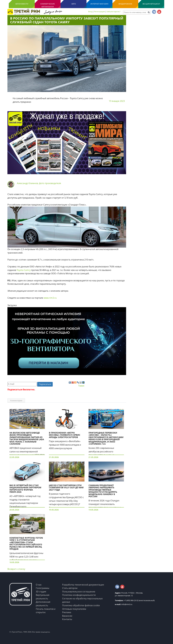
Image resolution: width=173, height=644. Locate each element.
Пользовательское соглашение (79, 592)
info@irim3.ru (124, 604)
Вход (90, 12)
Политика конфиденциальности (79, 595)
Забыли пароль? (113, 12)
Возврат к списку (16, 569)
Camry (27, 270)
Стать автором (70, 588)
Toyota (20, 270)
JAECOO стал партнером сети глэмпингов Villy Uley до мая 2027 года (66, 488)
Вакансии (67, 616)
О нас (39, 585)
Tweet (81, 386)
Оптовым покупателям (74, 609)
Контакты (67, 619)
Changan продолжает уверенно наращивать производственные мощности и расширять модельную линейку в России (103, 491)
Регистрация (99, 12)
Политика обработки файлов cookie (81, 605)
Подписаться (45, 384)
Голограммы (43, 588)
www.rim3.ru (50, 298)
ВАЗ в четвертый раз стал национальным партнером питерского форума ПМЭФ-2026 (25, 489)
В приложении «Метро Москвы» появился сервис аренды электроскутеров (65, 435)
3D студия (41, 592)
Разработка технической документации (83, 585)
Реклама (67, 612)
